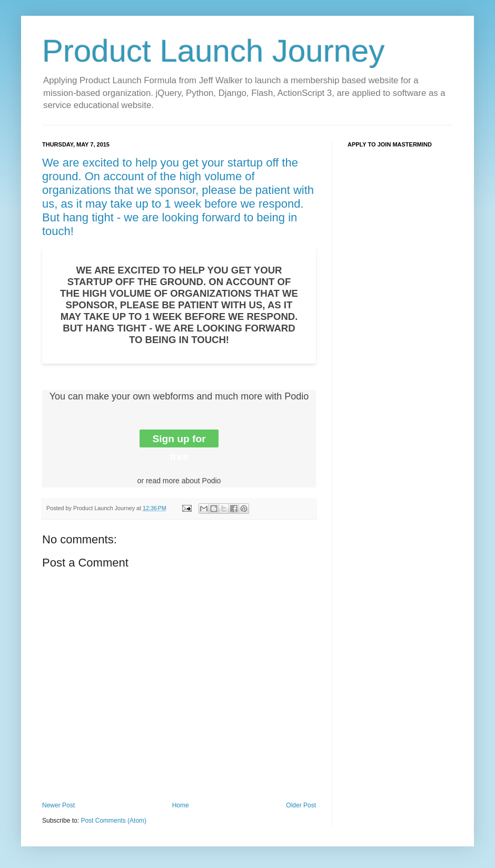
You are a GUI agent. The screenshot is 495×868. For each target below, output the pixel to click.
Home (181, 805)
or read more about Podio (179, 481)
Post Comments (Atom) (113, 821)
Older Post (301, 805)
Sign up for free (179, 440)
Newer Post (58, 805)
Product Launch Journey (213, 51)
